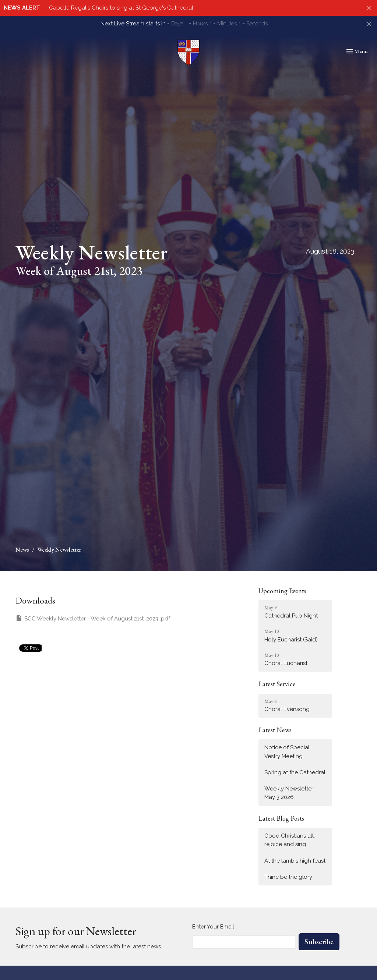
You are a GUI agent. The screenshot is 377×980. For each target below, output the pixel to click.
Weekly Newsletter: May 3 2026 (289, 793)
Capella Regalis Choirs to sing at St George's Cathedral (121, 8)
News (22, 550)
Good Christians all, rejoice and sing (290, 840)
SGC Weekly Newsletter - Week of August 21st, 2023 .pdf (93, 618)
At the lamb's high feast (295, 861)
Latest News (275, 730)
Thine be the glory (288, 877)
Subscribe (319, 942)
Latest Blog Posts (281, 818)
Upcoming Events (282, 591)
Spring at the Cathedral (295, 772)
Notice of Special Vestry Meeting (287, 752)
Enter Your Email (213, 927)
